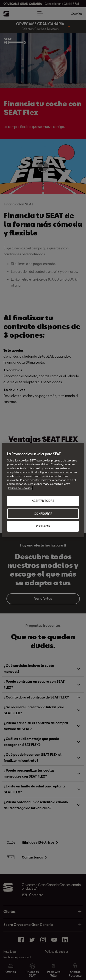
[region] (43, 490)
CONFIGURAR (43, 514)
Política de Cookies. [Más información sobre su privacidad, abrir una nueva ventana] (20, 488)
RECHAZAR (43, 526)
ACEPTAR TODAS (43, 501)
